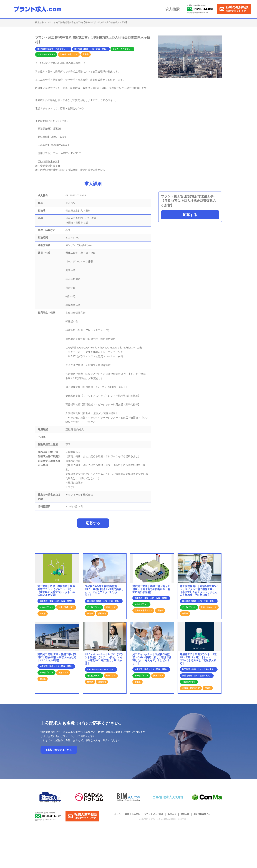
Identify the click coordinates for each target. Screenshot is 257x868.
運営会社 (185, 816)
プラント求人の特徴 (154, 816)
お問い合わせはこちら (59, 752)
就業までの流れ (132, 816)
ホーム (117, 816)
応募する (190, 215)
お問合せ (172, 816)
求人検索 (173, 9)
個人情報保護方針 (202, 816)
